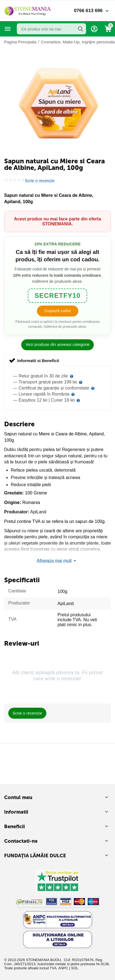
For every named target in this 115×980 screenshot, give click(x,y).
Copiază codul (57, 311)
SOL (75, 968)
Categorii (8, 29)
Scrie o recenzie (40, 181)
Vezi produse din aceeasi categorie (57, 344)
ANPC (63, 968)
